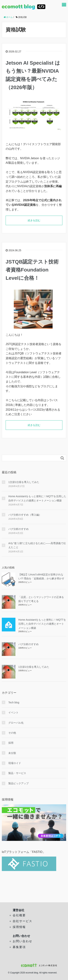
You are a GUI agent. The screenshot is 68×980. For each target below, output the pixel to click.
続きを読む (34, 220)
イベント (13, 712)
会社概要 (19, 915)
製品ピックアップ (18, 783)
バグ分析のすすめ (18, 529)
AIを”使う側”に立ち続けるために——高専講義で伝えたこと (37, 545)
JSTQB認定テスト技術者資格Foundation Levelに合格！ (32, 270)
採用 (11, 743)
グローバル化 (16, 723)
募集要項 (19, 947)
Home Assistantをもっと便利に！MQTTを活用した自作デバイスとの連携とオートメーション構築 (37, 498)
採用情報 (19, 927)
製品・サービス (17, 773)
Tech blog (14, 702)
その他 (12, 733)
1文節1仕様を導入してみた (24, 482)
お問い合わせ (22, 941)
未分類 (12, 753)
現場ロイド (15, 763)
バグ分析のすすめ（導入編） (25, 515)
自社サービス (22, 921)
